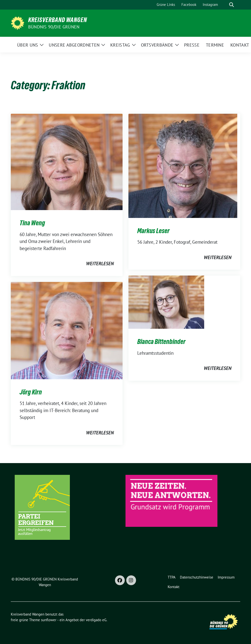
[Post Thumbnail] (67, 161)
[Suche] (225, 5)
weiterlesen (100, 264)
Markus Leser (153, 231)
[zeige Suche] (232, 5)
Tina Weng (32, 223)
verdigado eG (96, 620)
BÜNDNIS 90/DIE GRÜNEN (54, 27)
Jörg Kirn (31, 392)
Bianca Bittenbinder (161, 341)
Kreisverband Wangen (58, 20)
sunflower (49, 620)
